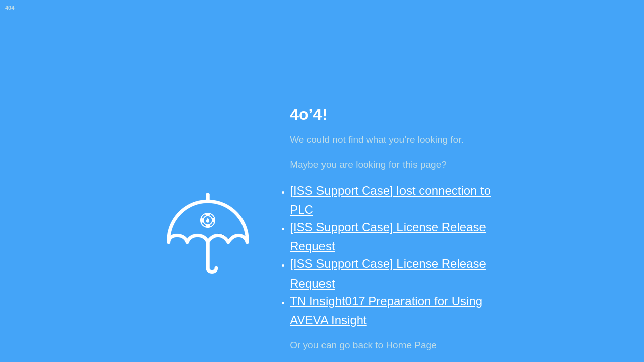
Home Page (411, 345)
